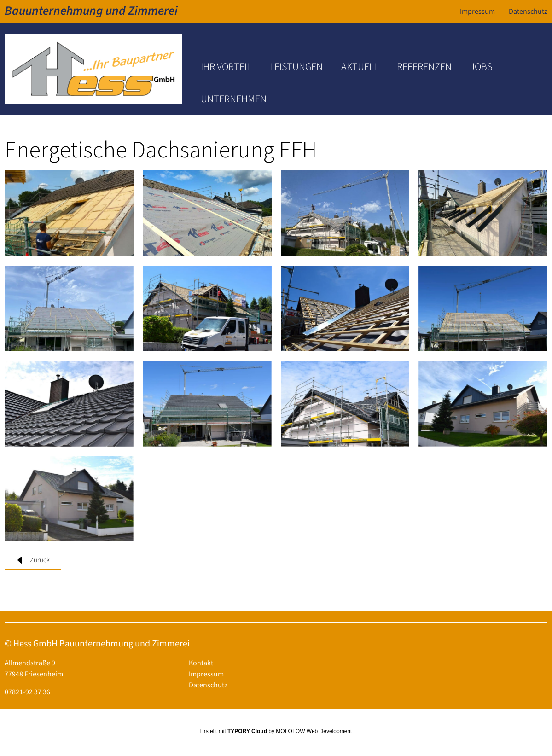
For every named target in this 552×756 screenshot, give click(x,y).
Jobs (481, 67)
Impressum (477, 12)
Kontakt (201, 663)
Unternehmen (234, 99)
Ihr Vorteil (226, 67)
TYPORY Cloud (247, 731)
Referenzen (424, 67)
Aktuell (360, 67)
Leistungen (296, 67)
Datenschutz (528, 12)
